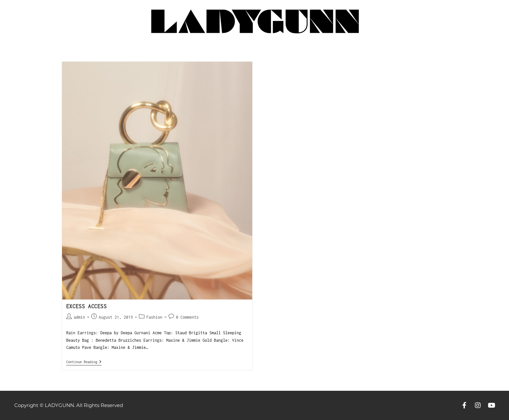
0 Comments (187, 317)
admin (79, 317)
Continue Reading (84, 362)
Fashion (154, 317)
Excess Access (87, 306)
